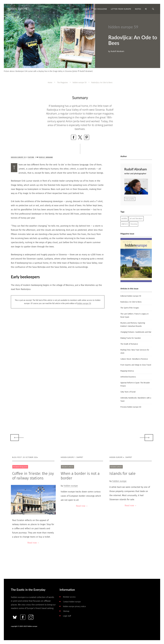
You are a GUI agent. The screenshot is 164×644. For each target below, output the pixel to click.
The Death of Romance (129, 344)
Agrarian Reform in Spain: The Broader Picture (135, 384)
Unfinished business (128, 377)
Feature (31, 157)
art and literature (136, 219)
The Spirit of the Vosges (130, 308)
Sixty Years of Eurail (128, 392)
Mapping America (127, 371)
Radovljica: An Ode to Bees (131, 302)
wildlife (124, 219)
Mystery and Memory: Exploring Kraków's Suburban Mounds (133, 325)
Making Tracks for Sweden (131, 338)
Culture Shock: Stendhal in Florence (134, 359)
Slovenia (134, 224)
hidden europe (71, 486)
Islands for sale (122, 474)
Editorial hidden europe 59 (131, 296)
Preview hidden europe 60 (131, 407)
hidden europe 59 (80, 83)
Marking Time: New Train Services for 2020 (135, 352)
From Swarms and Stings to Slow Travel (136, 365)
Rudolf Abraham (46, 157)
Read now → (33, 543)
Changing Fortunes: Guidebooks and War (136, 332)
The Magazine (62, 83)
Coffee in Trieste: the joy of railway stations (33, 476)
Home (50, 83)
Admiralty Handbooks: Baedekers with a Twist (136, 399)
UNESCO (125, 224)
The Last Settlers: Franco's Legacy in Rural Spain (134, 315)
